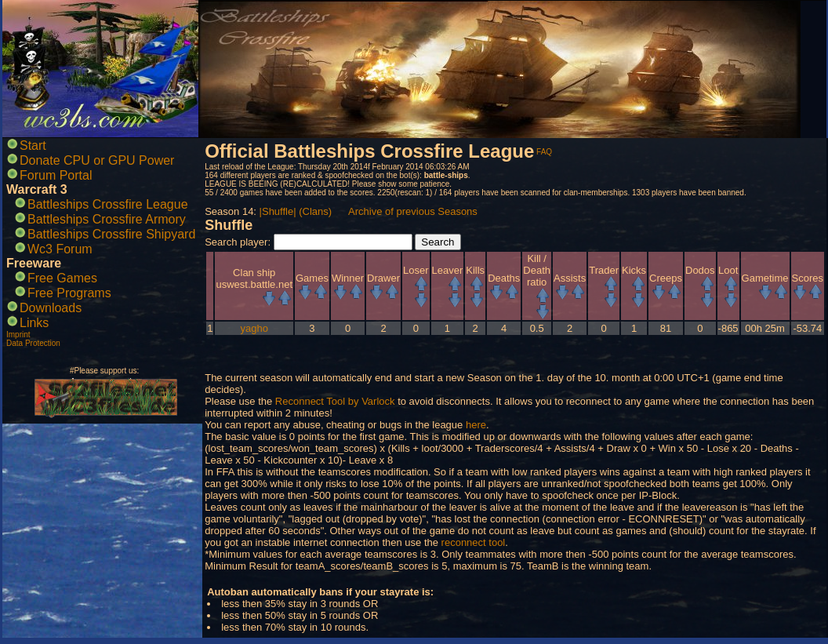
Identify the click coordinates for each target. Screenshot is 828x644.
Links (34, 323)
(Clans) (315, 211)
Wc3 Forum (60, 249)
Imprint (18, 335)
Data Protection (33, 343)
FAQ (544, 152)
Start (33, 146)
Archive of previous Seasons (413, 211)
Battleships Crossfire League (108, 204)
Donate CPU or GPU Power (97, 160)
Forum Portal (56, 175)
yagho (254, 328)
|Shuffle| (278, 211)
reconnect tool (474, 542)
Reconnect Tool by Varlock (335, 401)
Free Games (62, 278)
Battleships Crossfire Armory (107, 219)
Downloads (51, 308)
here (476, 425)
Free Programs (69, 293)
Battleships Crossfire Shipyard (111, 234)
